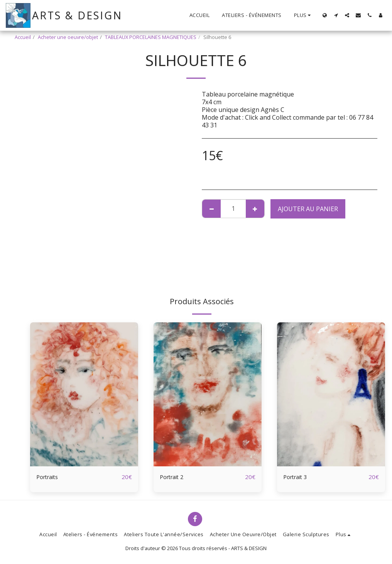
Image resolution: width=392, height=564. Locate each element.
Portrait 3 (297, 477)
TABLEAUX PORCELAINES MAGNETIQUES (151, 37)
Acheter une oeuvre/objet (68, 37)
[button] (336, 15)
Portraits (49, 477)
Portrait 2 (174, 477)
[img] (84, 394)
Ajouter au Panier (308, 209)
